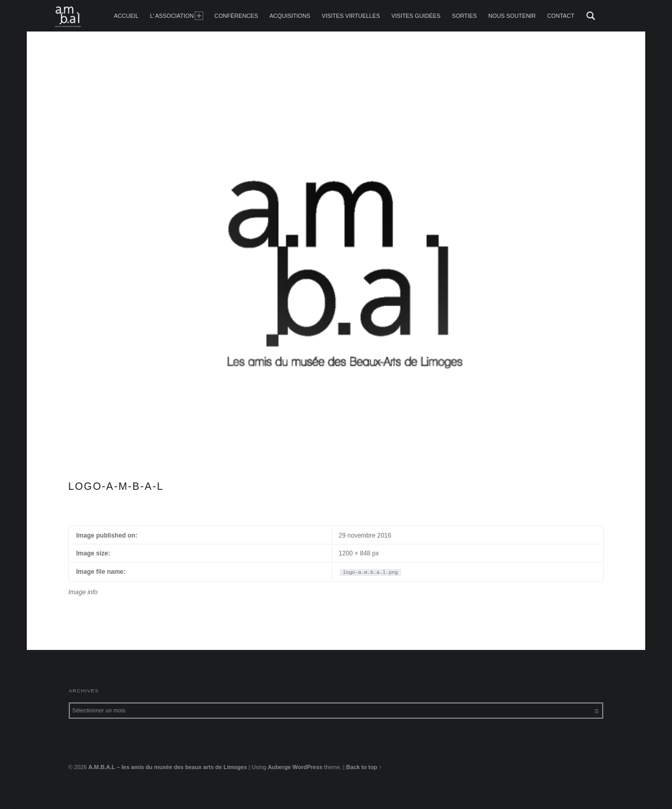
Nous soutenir (512, 16)
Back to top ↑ (364, 767)
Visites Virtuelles (351, 16)
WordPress (307, 767)
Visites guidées (416, 16)
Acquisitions (290, 16)
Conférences (236, 16)
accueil (126, 16)
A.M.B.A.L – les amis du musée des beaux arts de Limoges (167, 767)
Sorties (464, 16)
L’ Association (177, 16)
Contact (561, 16)
